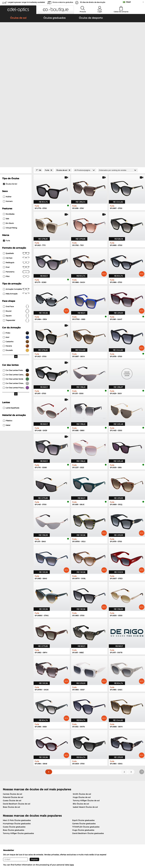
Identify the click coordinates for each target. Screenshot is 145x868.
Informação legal (40, 855)
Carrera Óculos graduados (84, 728)
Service (53, 799)
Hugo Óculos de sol (82, 702)
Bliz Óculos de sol (81, 708)
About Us (6, 799)
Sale (6, 123)
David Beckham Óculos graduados (88, 738)
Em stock (8, 128)
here (72, 769)
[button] (18, 10)
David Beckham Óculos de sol (17, 708)
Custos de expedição (58, 807)
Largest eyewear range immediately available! (26, 2)
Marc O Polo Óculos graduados (17, 725)
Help (98, 799)
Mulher (7, 101)
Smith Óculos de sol (82, 699)
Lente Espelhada (11, 312)
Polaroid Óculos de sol (13, 702)
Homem (8, 106)
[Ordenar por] (118, 75)
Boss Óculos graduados (14, 735)
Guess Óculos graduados (14, 731)
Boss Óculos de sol (11, 712)
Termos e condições (11, 855)
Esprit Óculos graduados (83, 725)
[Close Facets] (16, 75)
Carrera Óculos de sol (12, 699)
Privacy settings (9, 804)
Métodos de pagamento (60, 804)
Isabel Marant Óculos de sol (85, 712)
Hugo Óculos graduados (83, 735)
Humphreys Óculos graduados (17, 728)
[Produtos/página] (85, 75)
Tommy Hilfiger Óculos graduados (18, 738)
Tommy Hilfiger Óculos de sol (86, 705)
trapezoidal (16, 225)
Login (100, 12)
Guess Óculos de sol (12, 705)
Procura (83, 12)
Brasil (128, 2)
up (141, 855)
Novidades (9, 119)
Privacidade (26, 855)
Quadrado (16, 158)
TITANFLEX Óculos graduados (86, 731)
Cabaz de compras (121, 12)
